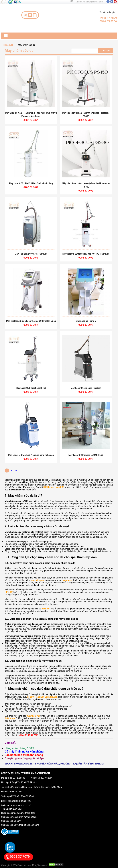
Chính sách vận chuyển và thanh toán (19, 817)
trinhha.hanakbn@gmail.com (89, 2)
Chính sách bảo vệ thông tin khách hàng (20, 825)
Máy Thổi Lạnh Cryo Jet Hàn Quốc (31, 254)
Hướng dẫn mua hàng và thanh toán (18, 813)
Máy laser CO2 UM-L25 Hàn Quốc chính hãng (31, 183)
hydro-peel (67, 580)
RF (12, 592)
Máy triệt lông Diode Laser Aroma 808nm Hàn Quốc (31, 321)
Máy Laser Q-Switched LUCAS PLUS (86, 455)
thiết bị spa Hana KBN (54, 487)
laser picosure (38, 580)
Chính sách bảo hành (11, 821)
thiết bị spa (10, 718)
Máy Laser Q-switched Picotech (86, 388)
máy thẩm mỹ (33, 716)
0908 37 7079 (16, 792)
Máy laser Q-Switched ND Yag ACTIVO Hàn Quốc (86, 254)
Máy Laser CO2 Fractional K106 (31, 388)
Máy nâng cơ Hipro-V (86, 321)
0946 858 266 (27, 796)
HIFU (7, 592)
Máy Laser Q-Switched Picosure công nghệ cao (31, 455)
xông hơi (46, 609)
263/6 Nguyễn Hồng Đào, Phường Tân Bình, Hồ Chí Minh (35, 787)
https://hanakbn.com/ (20, 805)
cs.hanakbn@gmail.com (19, 801)
